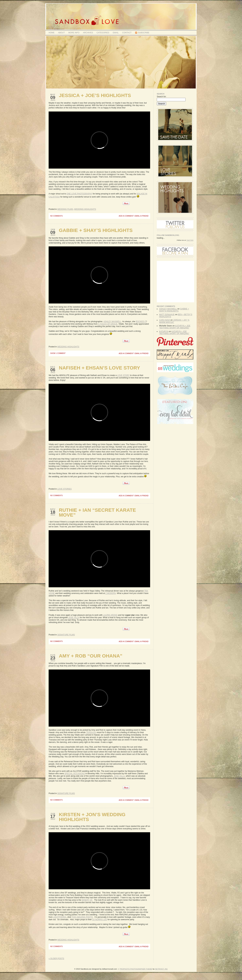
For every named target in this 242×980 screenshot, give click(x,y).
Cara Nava (164, 320)
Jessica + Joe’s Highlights (95, 95)
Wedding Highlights (85, 209)
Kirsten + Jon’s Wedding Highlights (92, 817)
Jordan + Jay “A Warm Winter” (174, 321)
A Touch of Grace (108, 324)
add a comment (126, 216)
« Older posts (56, 959)
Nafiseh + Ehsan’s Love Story (99, 368)
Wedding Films (65, 209)
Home (52, 33)
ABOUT (61, 33)
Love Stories (64, 489)
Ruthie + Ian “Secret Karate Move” (97, 512)
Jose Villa (74, 618)
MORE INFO (74, 33)
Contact (127, 33)
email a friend (141, 216)
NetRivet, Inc (161, 969)
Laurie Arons (110, 615)
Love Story (123, 375)
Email (116, 33)
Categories (103, 33)
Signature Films (66, 635)
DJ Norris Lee (100, 920)
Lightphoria (60, 917)
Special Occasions (75, 774)
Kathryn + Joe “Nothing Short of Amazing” (175, 327)
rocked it (141, 322)
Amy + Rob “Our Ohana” (91, 656)
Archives (88, 33)
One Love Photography (79, 194)
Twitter (190, 240)
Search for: (162, 97)
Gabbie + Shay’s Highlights (96, 230)
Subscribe (144, 33)
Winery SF (87, 900)
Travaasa (91, 732)
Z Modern (111, 593)
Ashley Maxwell (112, 322)
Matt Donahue (167, 315)
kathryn (164, 331)
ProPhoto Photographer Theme (136, 969)
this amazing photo (82, 917)
